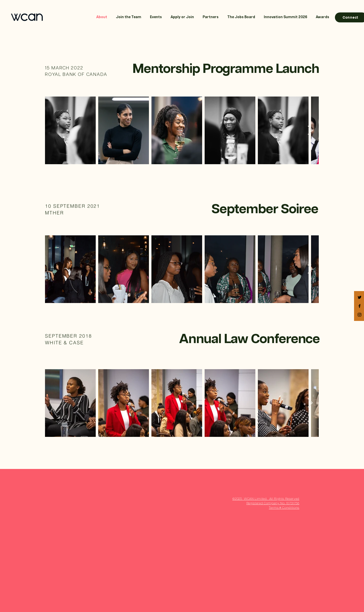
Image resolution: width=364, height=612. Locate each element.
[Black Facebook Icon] (360, 306)
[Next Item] (310, 130)
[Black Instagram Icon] (360, 315)
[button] (182, 17)
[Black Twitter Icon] (360, 297)
